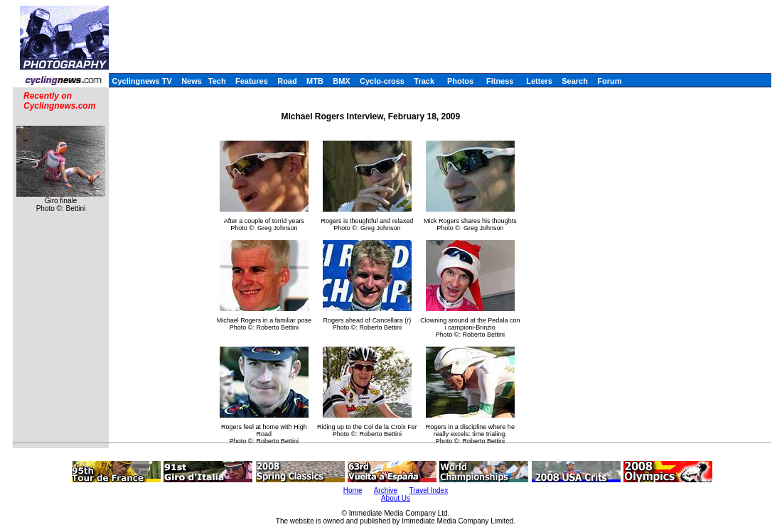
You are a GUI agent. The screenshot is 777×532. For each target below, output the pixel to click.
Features (252, 81)
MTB (315, 81)
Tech (217, 81)
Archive (386, 490)
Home (353, 490)
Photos (460, 81)
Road (287, 81)
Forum (609, 81)
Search (575, 81)
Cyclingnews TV (141, 81)
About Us (396, 498)
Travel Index (429, 490)
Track (424, 81)
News (192, 81)
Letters (539, 81)
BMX (341, 81)
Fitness (500, 81)
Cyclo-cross (382, 81)
